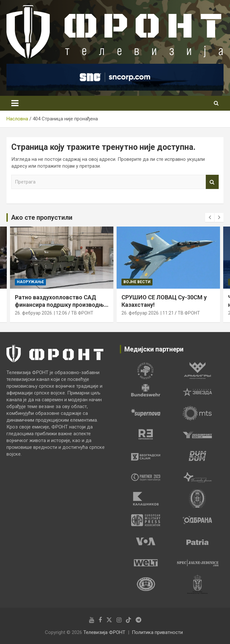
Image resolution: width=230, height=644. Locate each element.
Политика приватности (157, 632)
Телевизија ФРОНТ (104, 632)
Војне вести (137, 282)
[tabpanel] (146, 371)
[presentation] (210, 217)
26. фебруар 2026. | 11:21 (148, 313)
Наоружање (30, 282)
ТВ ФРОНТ (82, 313)
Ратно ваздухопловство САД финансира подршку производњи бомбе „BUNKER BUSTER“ (61, 305)
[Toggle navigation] (15, 103)
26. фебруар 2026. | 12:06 (41, 313)
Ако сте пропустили (42, 217)
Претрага (212, 182)
